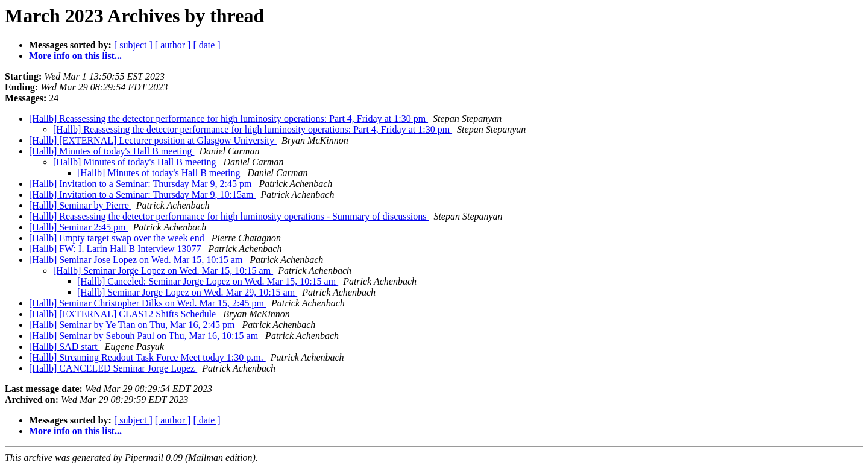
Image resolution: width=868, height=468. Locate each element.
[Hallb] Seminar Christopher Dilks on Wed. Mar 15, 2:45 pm (148, 303)
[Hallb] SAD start (64, 346)
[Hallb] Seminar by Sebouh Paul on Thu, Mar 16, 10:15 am (145, 336)
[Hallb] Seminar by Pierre (80, 205)
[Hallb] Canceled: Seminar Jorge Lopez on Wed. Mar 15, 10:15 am (208, 281)
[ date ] (206, 45)
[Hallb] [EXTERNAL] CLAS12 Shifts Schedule (124, 314)
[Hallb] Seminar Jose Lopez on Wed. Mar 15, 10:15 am (137, 260)
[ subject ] (133, 45)
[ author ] (173, 45)
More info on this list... (75, 56)
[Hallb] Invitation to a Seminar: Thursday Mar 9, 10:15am (143, 194)
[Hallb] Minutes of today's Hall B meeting (112, 151)
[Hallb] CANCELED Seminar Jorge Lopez (113, 368)
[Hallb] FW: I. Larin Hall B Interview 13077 (116, 249)
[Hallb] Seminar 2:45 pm (78, 227)
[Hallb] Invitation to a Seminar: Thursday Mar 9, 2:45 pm (141, 184)
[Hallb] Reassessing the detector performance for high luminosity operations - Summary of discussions (229, 216)
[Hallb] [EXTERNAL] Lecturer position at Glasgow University (153, 140)
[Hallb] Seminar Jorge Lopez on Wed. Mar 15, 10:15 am (163, 270)
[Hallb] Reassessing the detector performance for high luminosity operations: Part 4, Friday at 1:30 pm (228, 119)
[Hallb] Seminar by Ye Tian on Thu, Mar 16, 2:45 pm (133, 325)
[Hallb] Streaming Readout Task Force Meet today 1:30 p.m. (147, 357)
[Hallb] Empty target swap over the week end (118, 238)
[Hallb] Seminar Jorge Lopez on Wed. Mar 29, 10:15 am (187, 292)
